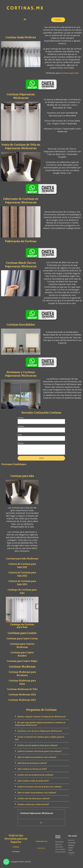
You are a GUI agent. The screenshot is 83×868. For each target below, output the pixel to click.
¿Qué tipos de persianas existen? (32, 763)
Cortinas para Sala (70, 73)
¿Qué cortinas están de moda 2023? (33, 781)
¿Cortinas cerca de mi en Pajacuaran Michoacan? (40, 731)
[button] (25, 19)
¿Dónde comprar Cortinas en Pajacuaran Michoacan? (41, 716)
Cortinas (16, 847)
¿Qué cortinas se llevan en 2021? (32, 769)
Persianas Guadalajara (14, 464)
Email (20, 435)
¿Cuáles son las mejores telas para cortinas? (37, 745)
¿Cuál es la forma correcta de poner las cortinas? (39, 751)
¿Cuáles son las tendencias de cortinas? (35, 775)
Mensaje (21, 443)
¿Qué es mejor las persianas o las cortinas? (37, 757)
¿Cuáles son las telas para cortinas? (34, 798)
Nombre (21, 418)
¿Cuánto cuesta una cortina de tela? (33, 804)
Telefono (21, 426)
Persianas (16, 852)
